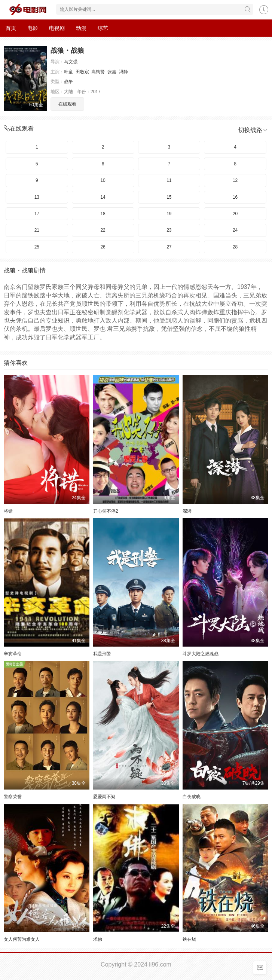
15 (169, 197)
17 (37, 214)
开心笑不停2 (106, 511)
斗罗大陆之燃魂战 (201, 654)
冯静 (123, 72)
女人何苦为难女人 (22, 939)
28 (235, 247)
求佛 (98, 939)
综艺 (103, 28)
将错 (8, 511)
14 (103, 197)
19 (169, 214)
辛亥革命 (13, 654)
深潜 (187, 511)
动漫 (81, 28)
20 (235, 214)
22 (103, 230)
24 (235, 230)
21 (37, 230)
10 (103, 180)
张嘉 (112, 72)
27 (169, 247)
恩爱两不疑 (104, 797)
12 (235, 180)
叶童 (68, 72)
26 (103, 247)
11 (169, 180)
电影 (33, 28)
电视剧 (57, 28)
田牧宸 (82, 72)
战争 (68, 82)
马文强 (71, 62)
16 (235, 197)
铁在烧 (189, 939)
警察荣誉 (13, 797)
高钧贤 (98, 72)
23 (169, 230)
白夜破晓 (192, 797)
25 (37, 247)
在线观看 (67, 104)
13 (37, 197)
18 (103, 214)
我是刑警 (102, 654)
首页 (11, 28)
